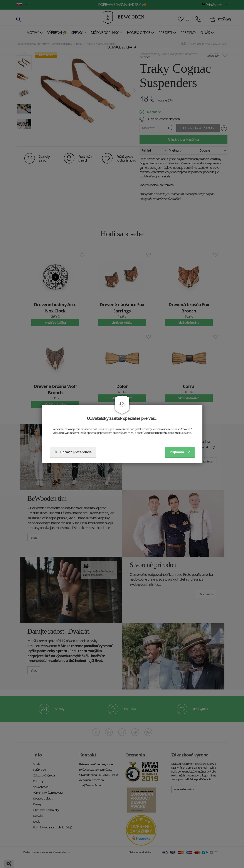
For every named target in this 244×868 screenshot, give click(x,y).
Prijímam (180, 452)
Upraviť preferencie (73, 452)
